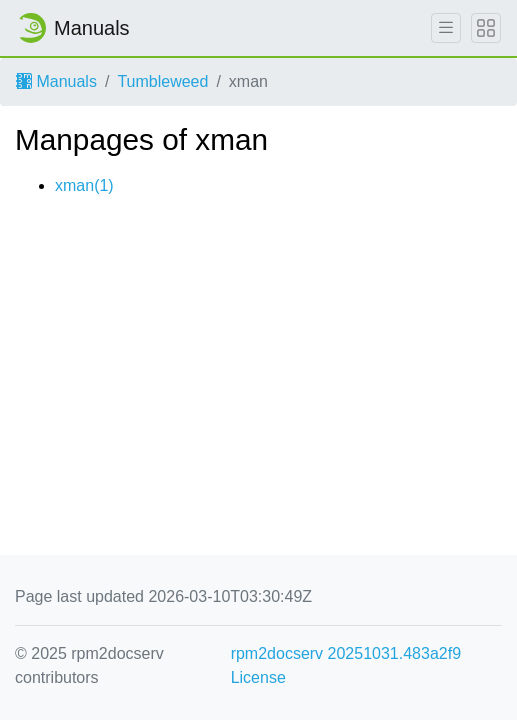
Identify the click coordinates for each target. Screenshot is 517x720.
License (258, 677)
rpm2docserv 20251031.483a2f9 (346, 653)
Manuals (56, 81)
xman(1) (84, 185)
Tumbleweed (162, 81)
